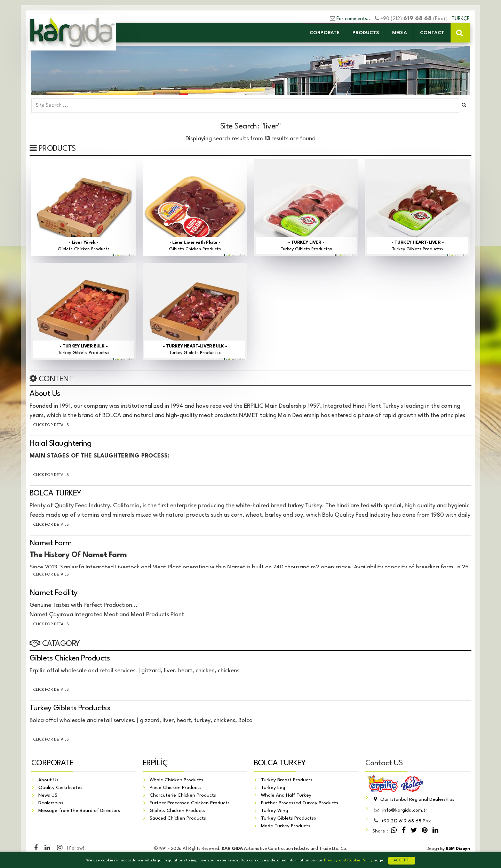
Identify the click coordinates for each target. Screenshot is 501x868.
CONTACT (432, 33)
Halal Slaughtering (61, 444)
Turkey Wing (275, 811)
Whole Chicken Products (176, 780)
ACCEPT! (402, 861)
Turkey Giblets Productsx (70, 708)
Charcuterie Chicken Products (183, 795)
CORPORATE (325, 33)
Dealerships (51, 803)
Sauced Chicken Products (178, 818)
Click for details (51, 425)
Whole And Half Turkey (286, 795)
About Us (45, 394)
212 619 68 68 (401, 821)
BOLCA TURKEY (55, 493)
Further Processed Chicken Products (190, 803)
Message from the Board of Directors (79, 811)
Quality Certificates (60, 788)
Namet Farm (51, 543)
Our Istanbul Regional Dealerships (413, 799)
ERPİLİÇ (155, 763)
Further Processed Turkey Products (300, 803)
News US (48, 795)
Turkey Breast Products (287, 780)
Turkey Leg (273, 788)
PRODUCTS (366, 33)
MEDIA (400, 33)
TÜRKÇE (461, 19)
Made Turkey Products (286, 826)
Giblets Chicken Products (70, 658)
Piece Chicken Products (176, 788)
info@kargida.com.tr (400, 810)
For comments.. (353, 19)
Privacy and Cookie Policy (348, 861)
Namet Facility (53, 593)
